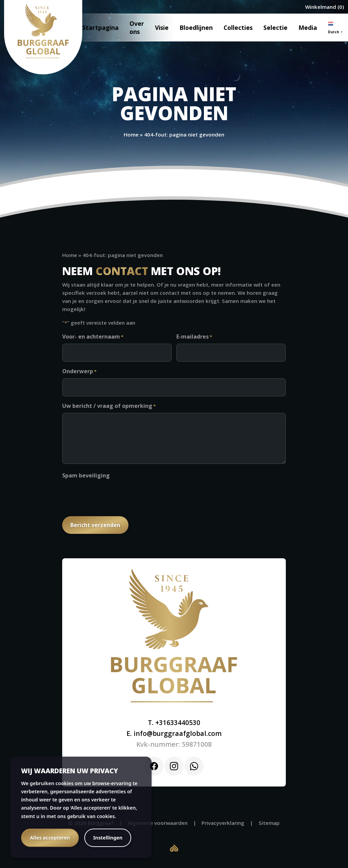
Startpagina (100, 28)
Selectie (275, 28)
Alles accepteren (50, 838)
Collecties (238, 28)
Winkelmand (321, 7)
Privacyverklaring (223, 823)
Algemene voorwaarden (158, 823)
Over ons (137, 28)
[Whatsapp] (194, 766)
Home (131, 134)
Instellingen (108, 838)
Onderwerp (79, 372)
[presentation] (114, 495)
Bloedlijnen (196, 28)
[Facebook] (154, 766)
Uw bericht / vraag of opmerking (109, 406)
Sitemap (269, 823)
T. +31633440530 (174, 722)
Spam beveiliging (86, 475)
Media (308, 28)
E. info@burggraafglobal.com (174, 733)
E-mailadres (194, 337)
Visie (162, 28)
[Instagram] (174, 766)
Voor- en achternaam (93, 337)
